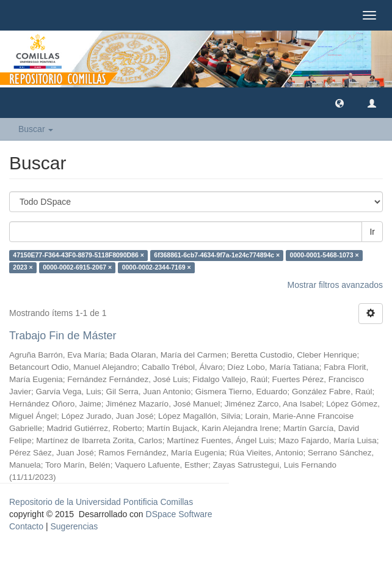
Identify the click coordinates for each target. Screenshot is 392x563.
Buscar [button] (36, 129)
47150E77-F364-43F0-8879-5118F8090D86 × (78, 255)
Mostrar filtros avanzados (335, 285)
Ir (372, 232)
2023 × (23, 267)
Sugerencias (74, 526)
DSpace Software (179, 514)
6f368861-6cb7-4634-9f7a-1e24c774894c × (217, 255)
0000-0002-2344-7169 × (157, 267)
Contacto (26, 526)
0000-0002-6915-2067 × (77, 267)
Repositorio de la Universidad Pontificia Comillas (101, 502)
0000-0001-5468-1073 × (325, 255)
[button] (339, 103)
